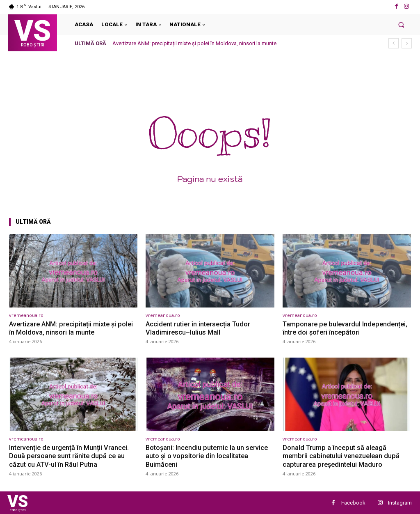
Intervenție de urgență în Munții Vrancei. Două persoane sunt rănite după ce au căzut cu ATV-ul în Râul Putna (71, 455)
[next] (407, 43)
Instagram (400, 502)
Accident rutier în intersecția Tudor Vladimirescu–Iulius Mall (200, 328)
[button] (401, 24)
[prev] (394, 43)
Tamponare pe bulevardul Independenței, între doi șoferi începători (347, 328)
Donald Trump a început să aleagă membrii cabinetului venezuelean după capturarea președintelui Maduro (343, 455)
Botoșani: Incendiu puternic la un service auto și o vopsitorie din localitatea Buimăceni (208, 455)
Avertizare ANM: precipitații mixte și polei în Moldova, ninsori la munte (194, 43)
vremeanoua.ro (26, 315)
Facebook (353, 502)
